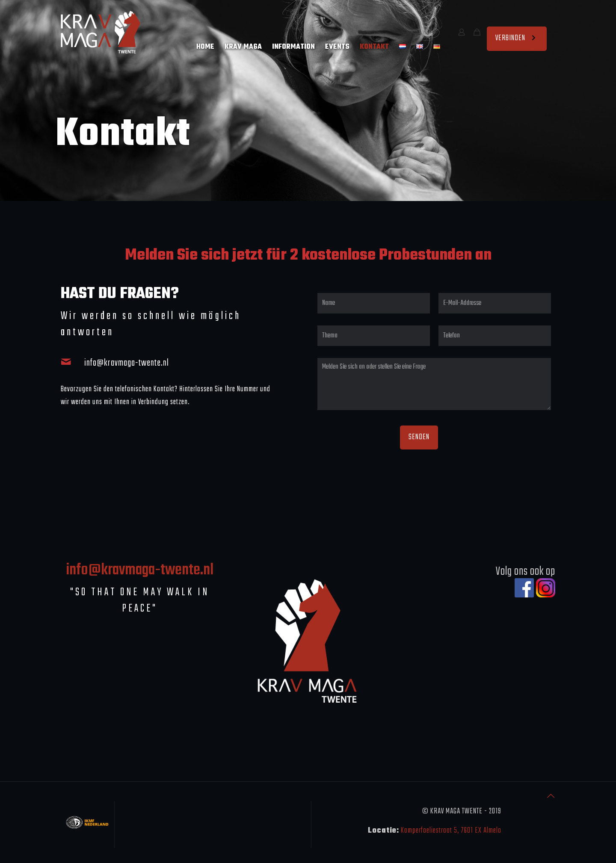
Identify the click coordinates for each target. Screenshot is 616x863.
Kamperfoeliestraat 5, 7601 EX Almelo (451, 831)
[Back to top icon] (551, 797)
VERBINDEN (517, 38)
